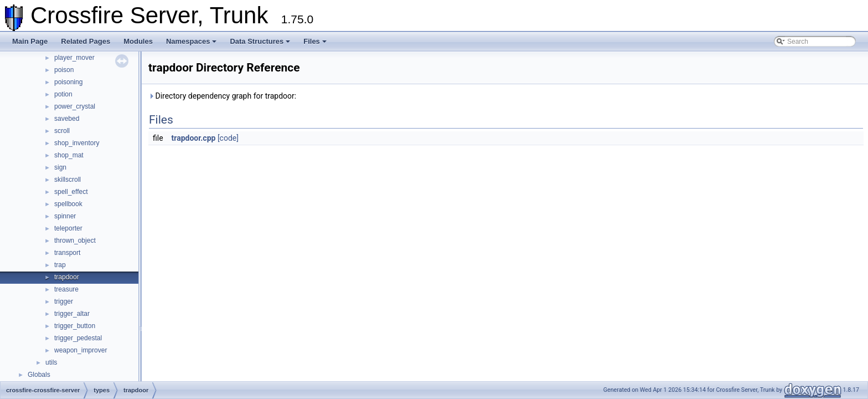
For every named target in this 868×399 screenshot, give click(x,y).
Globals (39, 375)
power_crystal (75, 106)
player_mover (74, 58)
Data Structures (260, 41)
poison (64, 70)
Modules (138, 41)
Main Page (30, 41)
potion (63, 94)
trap (60, 265)
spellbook (68, 204)
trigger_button (75, 326)
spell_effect (71, 192)
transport (67, 253)
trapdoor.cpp (194, 138)
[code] (228, 138)
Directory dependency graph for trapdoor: (222, 96)
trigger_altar (72, 314)
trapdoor (67, 277)
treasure (66, 289)
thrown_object (75, 241)
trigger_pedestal (78, 338)
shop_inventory (77, 143)
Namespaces (192, 41)
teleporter (68, 228)
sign (60, 167)
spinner (65, 216)
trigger (64, 301)
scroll (62, 131)
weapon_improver (81, 350)
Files (315, 41)
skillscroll (68, 180)
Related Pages (86, 41)
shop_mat (69, 155)
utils (51, 362)
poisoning (68, 82)
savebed (67, 119)
